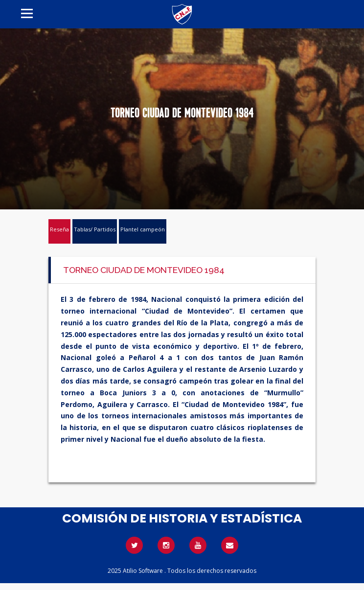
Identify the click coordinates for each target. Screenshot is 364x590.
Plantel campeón (143, 229)
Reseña (59, 229)
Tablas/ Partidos (95, 229)
